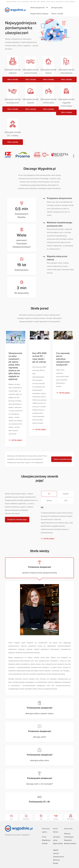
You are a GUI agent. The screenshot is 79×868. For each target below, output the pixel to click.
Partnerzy (56, 860)
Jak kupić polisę (57, 8)
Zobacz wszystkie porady (63, 459)
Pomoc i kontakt (57, 14)
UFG (66, 501)
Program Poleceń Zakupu (39, 14)
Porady (56, 863)
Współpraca (46, 840)
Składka (66, 494)
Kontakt (45, 843)
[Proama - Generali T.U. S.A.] (24, 155)
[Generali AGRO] (43, 155)
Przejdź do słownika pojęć (17, 520)
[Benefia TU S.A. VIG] (61, 155)
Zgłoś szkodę (58, 843)
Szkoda (49, 501)
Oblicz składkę (13, 79)
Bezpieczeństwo (70, 843)
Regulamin (68, 840)
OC (49, 494)
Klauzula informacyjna (12, 2)
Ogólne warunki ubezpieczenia (58, 853)
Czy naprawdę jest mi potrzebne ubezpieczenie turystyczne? (63, 359)
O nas (44, 837)
